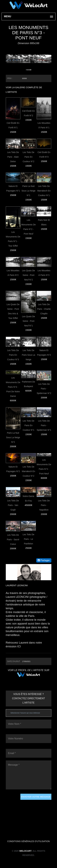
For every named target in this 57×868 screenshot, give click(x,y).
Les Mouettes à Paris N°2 (13, 273)
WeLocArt (25, 851)
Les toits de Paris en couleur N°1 (28, 425)
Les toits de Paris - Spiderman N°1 (44, 425)
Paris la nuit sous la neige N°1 (28, 191)
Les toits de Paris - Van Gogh (13, 505)
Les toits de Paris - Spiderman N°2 (44, 389)
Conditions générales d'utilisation (28, 841)
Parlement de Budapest (29, 384)
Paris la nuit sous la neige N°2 (13, 437)
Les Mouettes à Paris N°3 (44, 273)
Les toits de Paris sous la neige (28, 355)
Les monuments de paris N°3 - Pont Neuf (44, 467)
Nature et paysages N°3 (44, 353)
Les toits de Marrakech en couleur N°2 (28, 471)
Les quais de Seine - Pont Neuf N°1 (28, 321)
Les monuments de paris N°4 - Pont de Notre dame (13, 387)
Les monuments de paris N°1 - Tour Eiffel (13, 239)
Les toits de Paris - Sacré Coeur (13, 540)
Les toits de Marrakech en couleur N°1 (44, 191)
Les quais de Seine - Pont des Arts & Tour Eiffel (13, 311)
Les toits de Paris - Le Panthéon (28, 539)
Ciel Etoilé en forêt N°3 (44, 155)
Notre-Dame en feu (28, 498)
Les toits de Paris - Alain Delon (13, 157)
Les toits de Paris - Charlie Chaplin (44, 309)
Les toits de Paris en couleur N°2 (28, 157)
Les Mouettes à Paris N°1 (44, 125)
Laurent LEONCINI (17, 585)
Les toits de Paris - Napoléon (44, 505)
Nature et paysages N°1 (13, 188)
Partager (44, 560)
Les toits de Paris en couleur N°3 (13, 355)
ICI (19, 646)
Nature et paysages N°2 (13, 469)
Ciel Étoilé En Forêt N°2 (28, 113)
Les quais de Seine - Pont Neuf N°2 (28, 275)
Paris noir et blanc (44, 222)
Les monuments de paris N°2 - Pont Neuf (28, 227)
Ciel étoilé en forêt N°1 (13, 125)
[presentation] (18, 805)
